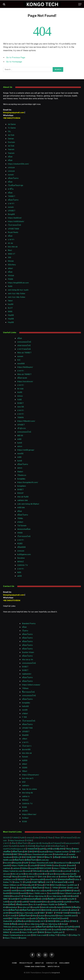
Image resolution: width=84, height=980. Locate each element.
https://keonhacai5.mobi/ (42, 863)
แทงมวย (30, 838)
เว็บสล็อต (41, 918)
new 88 (21, 407)
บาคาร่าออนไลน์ (24, 349)
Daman (11, 139)
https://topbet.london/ (58, 852)
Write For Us (54, 967)
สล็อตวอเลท (22, 378)
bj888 (25, 760)
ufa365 (14, 846)
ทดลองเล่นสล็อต (24, 529)
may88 (66, 902)
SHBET (20, 403)
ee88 (33, 918)
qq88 (42, 849)
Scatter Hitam (28, 652)
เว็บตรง (25, 631)
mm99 (25, 710)
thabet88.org (61, 854)
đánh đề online (48, 907)
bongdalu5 (51, 916)
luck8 (20, 443)
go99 (48, 849)
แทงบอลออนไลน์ (24, 342)
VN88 (20, 533)
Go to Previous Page (16, 57)
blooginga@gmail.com (14, 112)
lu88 (18, 902)
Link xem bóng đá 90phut (28, 504)
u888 (62, 849)
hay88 (11, 304)
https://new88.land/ (67, 916)
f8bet (25, 771)
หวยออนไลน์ (33, 849)
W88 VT (12, 254)
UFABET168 (27, 728)
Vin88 (13, 899)
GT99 (47, 885)
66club (11, 261)
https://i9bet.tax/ (29, 814)
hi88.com (73, 888)
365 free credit (40, 935)
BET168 (13, 918)
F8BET (42, 913)
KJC (19, 360)
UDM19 (64, 930)
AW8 (36, 852)
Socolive (8, 863)
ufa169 (22, 846)
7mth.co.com (29, 927)
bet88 (55, 849)
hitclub (58, 871)
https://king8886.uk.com (18, 283)
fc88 (19, 400)
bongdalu (21, 479)
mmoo (20, 396)
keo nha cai (37, 891)
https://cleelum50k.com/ (18, 164)
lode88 (39, 902)
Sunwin (25, 757)
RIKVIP (20, 493)
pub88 (59, 902)
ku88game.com (24, 554)
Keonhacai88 (38, 879)
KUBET (78, 852)
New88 (14, 913)
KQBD (20, 543)
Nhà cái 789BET (24, 353)
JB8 (26, 852)
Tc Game (12, 128)
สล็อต (10, 157)
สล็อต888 (21, 547)
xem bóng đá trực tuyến (18, 290)
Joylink (63, 865)
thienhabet (12, 907)
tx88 (5, 902)
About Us (39, 963)
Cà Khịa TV (53, 935)
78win (50, 838)
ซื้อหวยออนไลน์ (28, 692)
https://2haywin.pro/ (30, 775)
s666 (28, 888)
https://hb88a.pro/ (25, 367)
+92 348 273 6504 (12, 118)
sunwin (11, 175)
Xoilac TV (8, 882)
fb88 (10, 286)
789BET (12, 196)
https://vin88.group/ (26, 450)
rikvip (44, 871)
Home (14, 963)
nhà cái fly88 (23, 497)
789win (25, 688)
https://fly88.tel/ (50, 904)
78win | (58, 838)
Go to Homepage (14, 62)
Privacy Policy (26, 963)
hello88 (25, 706)
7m (73, 871)
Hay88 (11, 315)
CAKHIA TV (23, 565)
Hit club (43, 877)
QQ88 (25, 768)
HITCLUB (21, 899)
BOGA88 (15, 893)
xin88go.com (10, 879)
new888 (21, 363)
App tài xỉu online (29, 789)
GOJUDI (7, 838)
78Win (20, 518)
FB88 (74, 921)
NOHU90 (38, 910)
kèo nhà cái (13, 247)
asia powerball (72, 843)
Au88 (20, 392)
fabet (10, 301)
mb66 (14, 891)
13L (9, 131)
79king (69, 849)
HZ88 (29, 840)
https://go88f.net (69, 885)
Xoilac (77, 879)
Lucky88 (33, 865)
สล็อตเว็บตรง (13, 178)
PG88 (10, 279)
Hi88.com (60, 921)
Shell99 (25, 735)
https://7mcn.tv (11, 938)
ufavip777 (33, 877)
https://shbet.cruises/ (31, 685)
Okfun (43, 838)
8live (46, 902)
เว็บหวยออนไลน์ (14, 225)
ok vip (10, 243)
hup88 (62, 891)
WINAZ (21, 562)
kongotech (56, 973)
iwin (46, 874)
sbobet (41, 916)
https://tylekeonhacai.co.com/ (17, 935)
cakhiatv (26, 785)
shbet (10, 268)
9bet (10, 250)
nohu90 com (24, 918)
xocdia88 (53, 893)
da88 (63, 899)
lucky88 (71, 899)
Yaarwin (11, 149)
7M (72, 852)
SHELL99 (17, 857)
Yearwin (11, 153)
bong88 (33, 868)
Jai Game (12, 124)
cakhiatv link (23, 500)
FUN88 (15, 838)
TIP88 (55, 888)
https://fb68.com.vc (37, 893)
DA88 (69, 896)
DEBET (34, 857)
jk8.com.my (43, 860)
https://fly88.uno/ (20, 865)
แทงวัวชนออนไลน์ (57, 843)
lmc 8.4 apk (35, 904)
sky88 (47, 891)
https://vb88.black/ (16, 221)
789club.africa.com (12, 927)
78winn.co (22, 475)
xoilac (56, 865)
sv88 (70, 882)
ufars (37, 838)
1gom (51, 874)
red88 (24, 902)
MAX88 (47, 910)
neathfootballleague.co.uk (15, 849)
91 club (56, 899)
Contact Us (52, 963)
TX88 (31, 902)
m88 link (21, 507)
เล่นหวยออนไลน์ (24, 345)
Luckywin (15, 932)
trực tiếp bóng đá (38, 896)
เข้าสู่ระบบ (22, 428)
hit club (20, 389)
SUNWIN (8, 854)
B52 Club (55, 885)
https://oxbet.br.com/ (13, 871)
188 (9, 257)
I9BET (16, 854)
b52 (24, 782)
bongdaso (22, 486)
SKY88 (27, 857)
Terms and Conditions (35, 967)
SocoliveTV (17, 896)
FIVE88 (63, 888)
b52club (34, 921)
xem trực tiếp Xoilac (17, 293)
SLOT (10, 308)
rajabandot (27, 674)
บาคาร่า (11, 203)
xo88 (52, 902)
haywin (23, 938)
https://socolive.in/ (25, 381)
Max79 (49, 857)
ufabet (20, 522)
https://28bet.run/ (12, 885)
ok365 (6, 913)
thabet (20, 472)
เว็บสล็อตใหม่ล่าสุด (15, 185)
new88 (20, 453)
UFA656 (30, 846)
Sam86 (71, 865)
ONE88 (20, 879)
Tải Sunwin (22, 526)
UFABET (12, 211)
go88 (51, 871)
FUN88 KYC (65, 857)
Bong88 (11, 214)
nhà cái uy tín (18, 874)
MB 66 (20, 436)
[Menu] (80, 4)
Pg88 (27, 882)
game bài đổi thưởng (40, 843)
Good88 (23, 877)
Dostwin (11, 142)
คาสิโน (11, 189)
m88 (19, 439)
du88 (75, 896)
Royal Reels (13, 232)
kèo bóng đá (27, 793)
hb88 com (8, 860)
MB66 (29, 891)
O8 (17, 916)
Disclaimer (64, 963)
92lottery (12, 265)
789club (36, 871)
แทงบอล (11, 167)
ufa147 (6, 846)
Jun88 (65, 918)
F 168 (24, 717)
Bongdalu (18, 863)
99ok (34, 916)
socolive (66, 871)
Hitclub (11, 275)
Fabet (76, 891)
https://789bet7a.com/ (64, 868)
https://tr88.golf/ (29, 932)
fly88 (22, 838)
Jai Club (11, 135)
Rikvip (22, 854)
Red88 (6, 893)
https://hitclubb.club (28, 913)
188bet (25, 868)
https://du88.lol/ (15, 218)
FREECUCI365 (45, 868)
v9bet (25, 739)
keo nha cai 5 (28, 778)
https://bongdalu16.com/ (28, 482)
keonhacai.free (62, 863)
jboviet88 (26, 749)
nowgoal (59, 874)
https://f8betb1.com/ (26, 421)
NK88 (42, 932)
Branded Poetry (29, 623)
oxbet (48, 879)
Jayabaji (43, 852)
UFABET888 (13, 229)
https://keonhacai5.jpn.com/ (40, 854)
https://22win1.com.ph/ (69, 893)
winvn (20, 446)
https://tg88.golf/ (55, 932)
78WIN (20, 417)
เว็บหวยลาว (27, 746)
